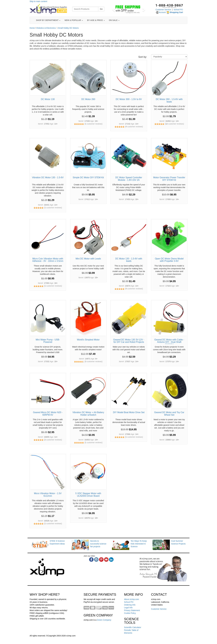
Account (161, 12)
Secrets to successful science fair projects (98, 544)
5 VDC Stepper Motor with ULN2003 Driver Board (88, 495)
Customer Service (163, 10)
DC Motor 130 (48, 99)
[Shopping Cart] (175, 12)
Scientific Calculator (133, 627)
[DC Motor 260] (88, 78)
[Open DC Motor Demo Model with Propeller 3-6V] (169, 237)
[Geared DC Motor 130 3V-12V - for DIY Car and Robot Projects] (129, 318)
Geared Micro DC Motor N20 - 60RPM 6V (48, 414)
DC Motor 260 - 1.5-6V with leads (169, 100)
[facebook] (91, 560)
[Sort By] (169, 57)
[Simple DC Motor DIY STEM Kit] (88, 156)
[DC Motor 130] (48, 78)
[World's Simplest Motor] (88, 318)
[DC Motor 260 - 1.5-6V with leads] (169, 78)
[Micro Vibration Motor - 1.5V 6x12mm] (48, 472)
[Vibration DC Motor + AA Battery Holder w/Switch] (88, 391)
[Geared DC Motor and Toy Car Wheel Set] (169, 391)
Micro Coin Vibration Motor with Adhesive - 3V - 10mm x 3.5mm (48, 260)
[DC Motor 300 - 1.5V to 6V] (129, 78)
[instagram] (96, 560)
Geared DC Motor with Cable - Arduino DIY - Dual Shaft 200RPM (169, 342)
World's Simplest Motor (88, 340)
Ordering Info (130, 605)
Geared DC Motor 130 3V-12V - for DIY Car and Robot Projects (129, 341)
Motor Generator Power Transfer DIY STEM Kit (169, 179)
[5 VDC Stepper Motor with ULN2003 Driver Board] (88, 472)
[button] (113, 9)
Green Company (104, 620)
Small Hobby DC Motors (68, 28)
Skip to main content (38, 1)
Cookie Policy (130, 613)
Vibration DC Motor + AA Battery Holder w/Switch (88, 414)
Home (32, 28)
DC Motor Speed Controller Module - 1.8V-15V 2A (129, 179)
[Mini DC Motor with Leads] (88, 237)
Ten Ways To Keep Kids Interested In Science (139, 544)
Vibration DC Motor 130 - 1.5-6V (48, 177)
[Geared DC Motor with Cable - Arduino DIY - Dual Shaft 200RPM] (169, 318)
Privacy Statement (132, 610)
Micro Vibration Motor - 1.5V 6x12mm (48, 495)
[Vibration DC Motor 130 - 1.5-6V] (48, 156)
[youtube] (106, 560)
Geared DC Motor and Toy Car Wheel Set (169, 414)
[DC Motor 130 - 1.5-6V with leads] (129, 237)
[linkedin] (111, 560)
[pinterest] (101, 560)
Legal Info (128, 608)
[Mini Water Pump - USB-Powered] (48, 318)
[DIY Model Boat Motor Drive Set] (129, 391)
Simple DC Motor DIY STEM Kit (88, 177)
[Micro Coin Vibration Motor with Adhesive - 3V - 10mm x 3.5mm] (48, 237)
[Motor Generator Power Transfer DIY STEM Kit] (169, 156)
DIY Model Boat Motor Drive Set (129, 412)
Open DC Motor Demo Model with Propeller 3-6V (169, 260)
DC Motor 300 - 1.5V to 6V (129, 99)
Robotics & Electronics (46, 28)
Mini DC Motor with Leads (88, 259)
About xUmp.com (132, 599)
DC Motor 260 (88, 99)
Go (101, 9)
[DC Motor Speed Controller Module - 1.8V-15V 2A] (129, 156)
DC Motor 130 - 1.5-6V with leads (129, 260)
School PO (178, 10)
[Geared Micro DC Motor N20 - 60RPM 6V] (48, 391)
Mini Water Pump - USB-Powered (48, 341)
